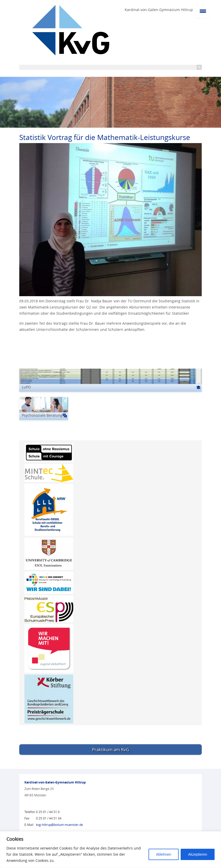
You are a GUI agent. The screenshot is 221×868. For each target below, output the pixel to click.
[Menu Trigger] (203, 11)
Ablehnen (164, 854)
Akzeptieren (198, 854)
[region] (110, 850)
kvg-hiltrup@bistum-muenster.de (59, 824)
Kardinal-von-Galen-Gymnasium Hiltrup (159, 10)
